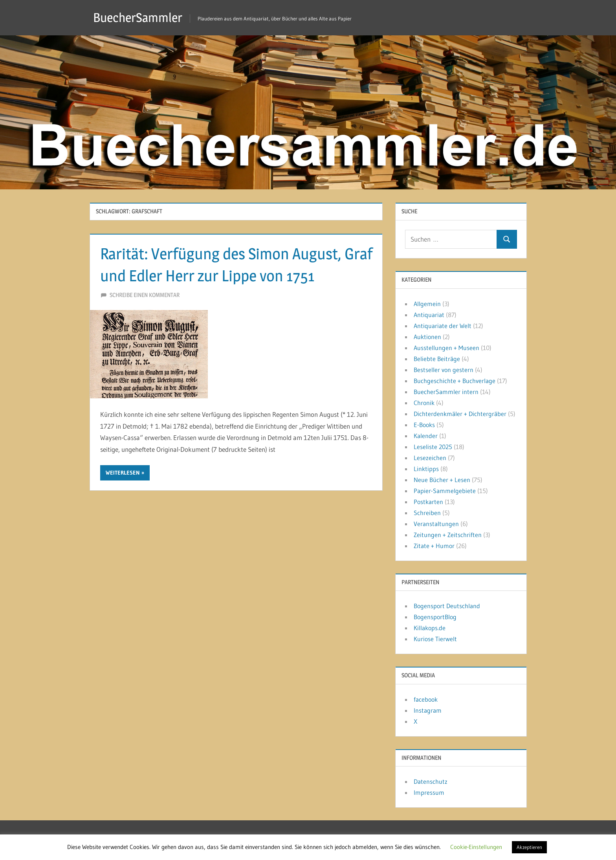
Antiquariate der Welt (443, 326)
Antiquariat (429, 315)
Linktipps (426, 469)
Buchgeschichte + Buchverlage (455, 381)
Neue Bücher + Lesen (442, 480)
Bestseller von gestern (444, 370)
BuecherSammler (138, 17)
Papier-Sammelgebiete (445, 491)
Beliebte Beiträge (437, 359)
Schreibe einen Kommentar (145, 295)
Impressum (429, 792)
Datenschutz (431, 781)
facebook (426, 699)
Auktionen (427, 337)
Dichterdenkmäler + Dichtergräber (460, 414)
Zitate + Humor (434, 546)
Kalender (426, 436)
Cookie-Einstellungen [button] (476, 847)
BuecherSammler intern (446, 392)
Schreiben (427, 513)
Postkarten (428, 502)
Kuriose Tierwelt (435, 639)
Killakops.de (430, 628)
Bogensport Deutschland (447, 606)
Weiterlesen (123, 473)
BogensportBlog (435, 617)
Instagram (428, 710)
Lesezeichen (430, 458)
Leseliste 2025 (433, 447)
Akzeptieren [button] (529, 847)
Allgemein (427, 304)
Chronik (424, 403)
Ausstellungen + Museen (446, 348)
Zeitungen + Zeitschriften (448, 535)
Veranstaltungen (436, 524)
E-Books (424, 425)
